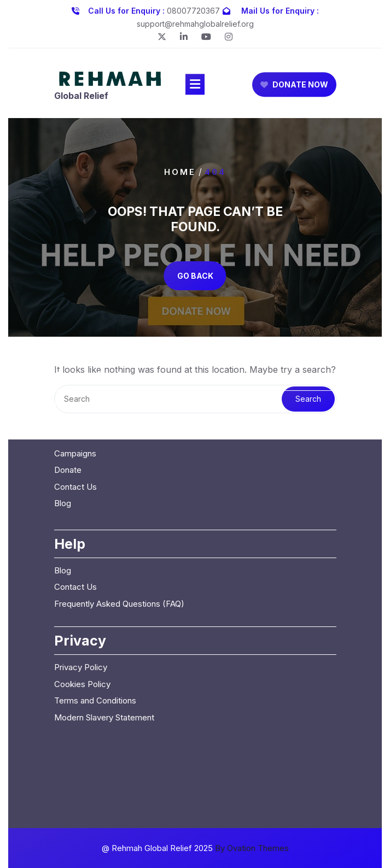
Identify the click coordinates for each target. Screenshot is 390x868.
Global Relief (81, 99)
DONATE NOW (294, 87)
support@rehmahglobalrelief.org (195, 22)
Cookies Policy (82, 600)
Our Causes (76, 353)
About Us (72, 336)
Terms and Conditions (95, 617)
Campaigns (75, 370)
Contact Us (75, 403)
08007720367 (193, 8)
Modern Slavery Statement (104, 634)
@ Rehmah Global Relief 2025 (195, 848)
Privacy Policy (81, 583)
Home (180, 172)
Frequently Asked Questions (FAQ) (119, 520)
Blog (63, 420)
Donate (68, 386)
